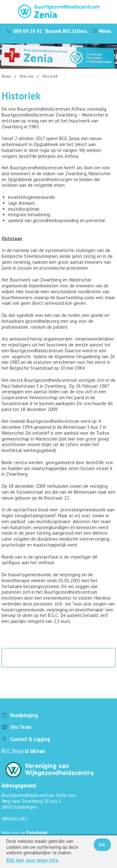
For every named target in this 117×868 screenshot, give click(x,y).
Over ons (27, 76)
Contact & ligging (26, 739)
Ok (102, 845)
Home (6, 76)
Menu (101, 31)
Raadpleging (20, 715)
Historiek (50, 76)
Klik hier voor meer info (32, 860)
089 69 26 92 (24, 31)
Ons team (16, 727)
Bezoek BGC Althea (66, 31)
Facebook (37, 832)
